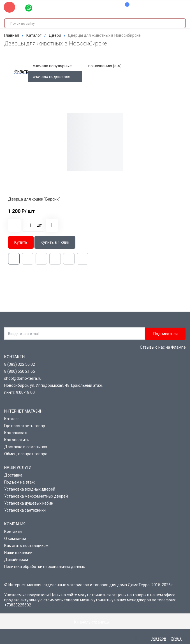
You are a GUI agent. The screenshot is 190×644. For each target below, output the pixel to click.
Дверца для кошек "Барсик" (34, 199)
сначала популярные (56, 66)
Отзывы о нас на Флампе (163, 347)
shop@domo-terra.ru (23, 378)
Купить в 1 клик (55, 242)
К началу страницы (95, 622)
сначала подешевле (55, 77)
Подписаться (165, 334)
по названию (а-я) (108, 66)
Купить (21, 242)
